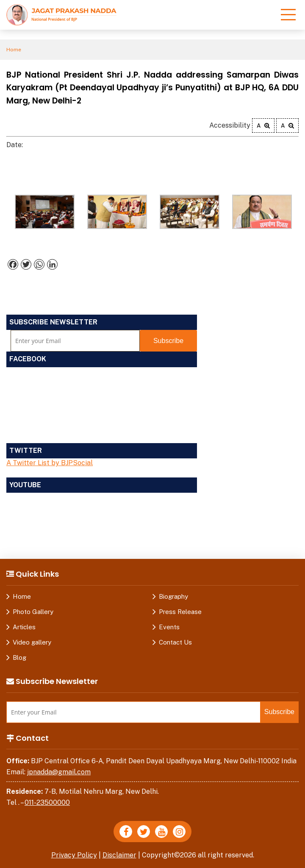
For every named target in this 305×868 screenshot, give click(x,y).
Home (14, 50)
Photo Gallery (33, 612)
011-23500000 (47, 802)
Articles (24, 627)
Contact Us (175, 642)
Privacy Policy (74, 855)
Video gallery (32, 642)
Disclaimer (119, 855)
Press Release (180, 612)
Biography (173, 596)
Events (169, 627)
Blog (19, 657)
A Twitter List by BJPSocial (50, 463)
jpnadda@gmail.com (59, 772)
